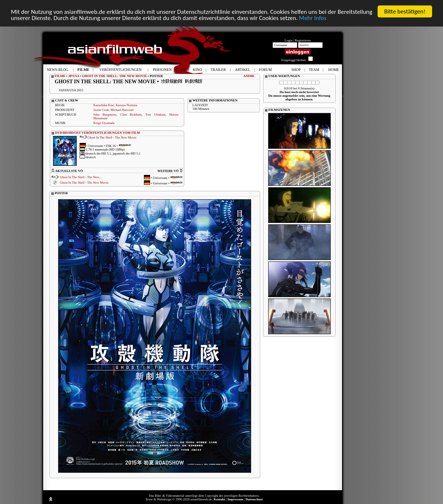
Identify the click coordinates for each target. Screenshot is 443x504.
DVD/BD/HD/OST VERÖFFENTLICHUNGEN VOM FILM (98, 133)
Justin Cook (101, 110)
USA (76, 76)
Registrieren (303, 40)
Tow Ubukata (155, 115)
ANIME (249, 76)
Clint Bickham (131, 115)
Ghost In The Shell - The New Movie (112, 137)
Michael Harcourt (122, 110)
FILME (60, 76)
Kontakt (220, 499)
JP (70, 76)
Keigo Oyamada (104, 123)
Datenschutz (254, 499)
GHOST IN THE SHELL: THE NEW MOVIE (114, 76)
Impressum (235, 499)
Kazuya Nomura (126, 105)
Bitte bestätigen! (405, 11)
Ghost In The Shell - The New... (80, 177)
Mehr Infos (313, 18)
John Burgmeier (105, 115)
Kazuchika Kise (104, 105)
